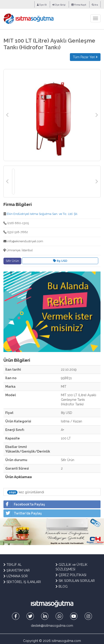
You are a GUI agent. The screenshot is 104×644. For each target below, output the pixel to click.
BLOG (62, 586)
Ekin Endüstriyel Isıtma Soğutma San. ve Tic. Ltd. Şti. (42, 214)
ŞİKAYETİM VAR (17, 570)
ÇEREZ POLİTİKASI (71, 575)
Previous (7, 115)
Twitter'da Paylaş (23, 513)
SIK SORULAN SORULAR (75, 581)
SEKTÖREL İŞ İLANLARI (22, 582)
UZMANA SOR (16, 576)
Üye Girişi (59, 5)
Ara (95, 5)
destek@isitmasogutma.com (52, 626)
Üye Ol (42, 5)
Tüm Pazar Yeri (85, 57)
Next (97, 115)
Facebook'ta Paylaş (24, 504)
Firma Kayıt (79, 5)
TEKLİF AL (13, 565)
